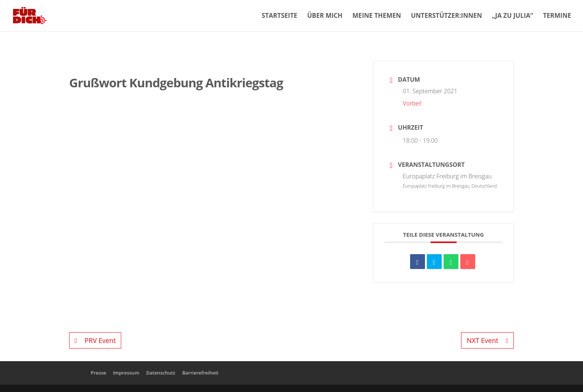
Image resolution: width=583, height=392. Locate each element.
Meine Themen (377, 16)
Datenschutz (161, 373)
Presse (98, 373)
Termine (557, 16)
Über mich (325, 16)
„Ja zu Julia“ (513, 16)
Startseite (280, 16)
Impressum (126, 373)
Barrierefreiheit (200, 373)
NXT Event (487, 340)
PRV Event (95, 340)
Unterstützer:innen (446, 16)
